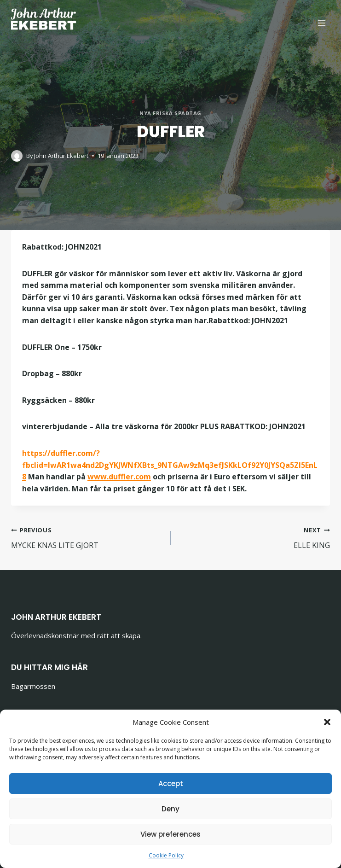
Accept (171, 784)
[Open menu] (321, 23)
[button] (327, 722)
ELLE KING (254, 537)
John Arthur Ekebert (61, 156)
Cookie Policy (166, 855)
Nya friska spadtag (170, 113)
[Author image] (17, 156)
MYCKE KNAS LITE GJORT (87, 537)
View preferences (170, 834)
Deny (170, 809)
